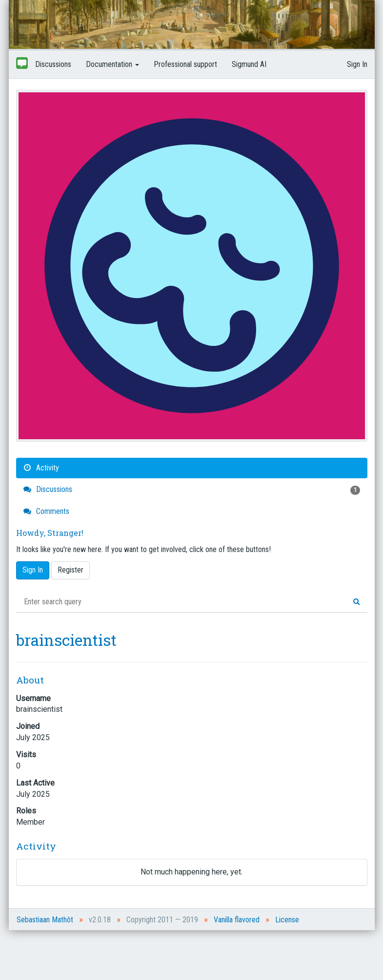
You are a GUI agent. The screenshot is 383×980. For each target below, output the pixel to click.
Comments (46, 511)
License (287, 920)
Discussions (53, 64)
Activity (41, 468)
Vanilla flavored (237, 920)
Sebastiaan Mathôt (45, 920)
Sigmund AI (249, 64)
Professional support (185, 64)
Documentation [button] (112, 64)
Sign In (357, 64)
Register (71, 570)
